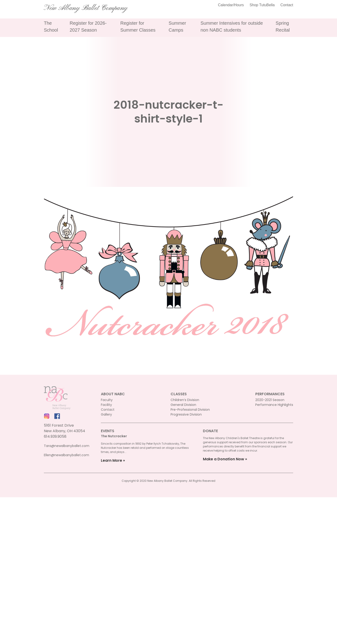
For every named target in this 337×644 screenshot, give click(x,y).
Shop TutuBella (262, 5)
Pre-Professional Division (190, 410)
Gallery (106, 414)
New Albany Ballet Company (86, 8)
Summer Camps (178, 27)
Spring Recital (283, 27)
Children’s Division (185, 400)
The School (51, 27)
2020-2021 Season (270, 400)
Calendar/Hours (231, 5)
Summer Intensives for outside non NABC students (232, 27)
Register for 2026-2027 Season (88, 27)
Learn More (111, 460)
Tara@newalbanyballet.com (67, 446)
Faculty (107, 400)
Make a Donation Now (224, 459)
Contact (287, 5)
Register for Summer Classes (138, 27)
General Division (183, 405)
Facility (106, 405)
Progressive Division (186, 414)
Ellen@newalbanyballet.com (66, 455)
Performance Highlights (274, 405)
